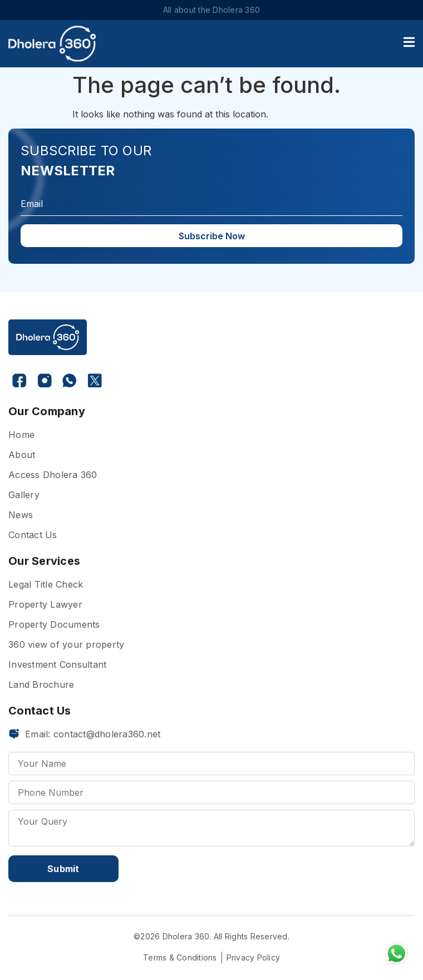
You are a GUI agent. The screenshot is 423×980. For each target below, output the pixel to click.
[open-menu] (409, 44)
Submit (63, 869)
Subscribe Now (212, 236)
